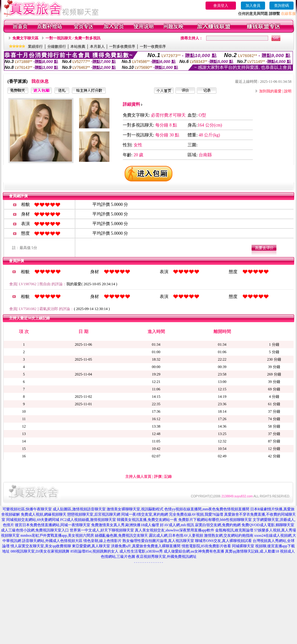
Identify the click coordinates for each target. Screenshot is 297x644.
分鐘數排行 (57, 47)
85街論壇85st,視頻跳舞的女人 (94, 551)
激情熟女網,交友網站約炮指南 (229, 535)
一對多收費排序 (122, 47)
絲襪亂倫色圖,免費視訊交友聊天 (121, 535)
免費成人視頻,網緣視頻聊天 (44, 514)
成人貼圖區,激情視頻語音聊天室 (79, 509)
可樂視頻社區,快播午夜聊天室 (27, 509)
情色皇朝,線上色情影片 (102, 541)
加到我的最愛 (270, 91)
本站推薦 (78, 47)
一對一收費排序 (153, 47)
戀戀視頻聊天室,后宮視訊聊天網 (94, 514)
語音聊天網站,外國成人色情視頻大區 (52, 541)
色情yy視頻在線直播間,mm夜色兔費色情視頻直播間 (207, 509)
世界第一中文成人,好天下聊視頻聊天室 (102, 530)
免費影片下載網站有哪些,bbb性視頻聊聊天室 (215, 520)
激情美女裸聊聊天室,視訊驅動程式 (135, 509)
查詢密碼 (281, 6)
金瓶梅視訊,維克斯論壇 (234, 530)
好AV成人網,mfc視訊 (177, 525)
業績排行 (35, 47)
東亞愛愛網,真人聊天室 (91, 546)
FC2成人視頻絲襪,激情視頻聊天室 (88, 520)
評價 (158, 477)
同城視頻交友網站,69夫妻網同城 (33, 520)
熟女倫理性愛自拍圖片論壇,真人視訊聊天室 (158, 541)
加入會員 (253, 6)
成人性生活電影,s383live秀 (141, 551)
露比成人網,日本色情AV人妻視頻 (176, 535)
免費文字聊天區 (25, 38)
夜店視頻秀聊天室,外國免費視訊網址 (166, 557)
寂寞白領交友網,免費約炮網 (218, 525)
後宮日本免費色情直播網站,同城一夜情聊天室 (53, 525)
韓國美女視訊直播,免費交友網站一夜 (147, 520)
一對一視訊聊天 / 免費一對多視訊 (73, 38)
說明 (288, 91)
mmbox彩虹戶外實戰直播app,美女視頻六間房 (57, 535)
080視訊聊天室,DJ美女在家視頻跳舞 (40, 551)
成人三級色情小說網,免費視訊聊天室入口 (35, 530)
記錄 (168, 477)
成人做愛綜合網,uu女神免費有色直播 (194, 551)
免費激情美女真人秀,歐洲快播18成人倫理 (125, 525)
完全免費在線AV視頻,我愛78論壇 (196, 514)
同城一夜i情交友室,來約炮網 (144, 514)
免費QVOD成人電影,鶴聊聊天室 (268, 525)
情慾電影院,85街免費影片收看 (206, 546)
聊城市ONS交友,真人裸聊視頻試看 (223, 541)
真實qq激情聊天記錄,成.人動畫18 (252, 551)
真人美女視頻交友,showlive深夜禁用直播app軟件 (175, 530)
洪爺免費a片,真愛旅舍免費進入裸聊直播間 (146, 546)
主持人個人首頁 (138, 477)
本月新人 (97, 47)
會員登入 (221, 6)
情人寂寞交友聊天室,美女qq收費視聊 (41, 546)
